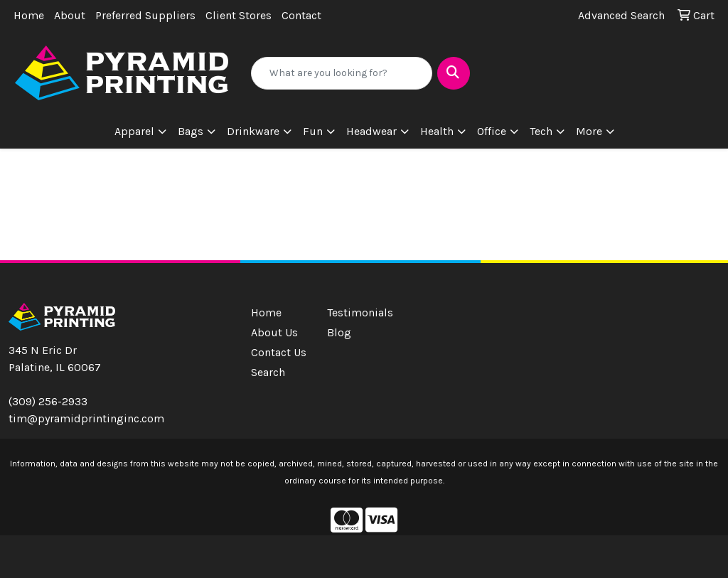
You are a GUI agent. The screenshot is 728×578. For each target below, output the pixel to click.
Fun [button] (313, 131)
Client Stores (239, 15)
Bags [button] (191, 131)
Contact (301, 15)
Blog (339, 332)
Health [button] (437, 131)
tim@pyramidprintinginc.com (86, 418)
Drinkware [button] (253, 131)
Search (268, 372)
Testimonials (357, 312)
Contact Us (279, 352)
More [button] (589, 131)
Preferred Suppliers (145, 15)
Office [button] (492, 131)
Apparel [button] (134, 131)
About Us (274, 332)
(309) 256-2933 (48, 401)
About (70, 15)
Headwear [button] (371, 131)
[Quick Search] (341, 73)
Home (29, 15)
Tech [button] (541, 131)
